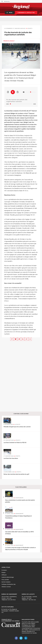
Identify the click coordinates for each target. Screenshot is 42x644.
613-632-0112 (12, 600)
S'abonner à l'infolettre (26, 13)
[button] (10, 13)
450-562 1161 (32, 600)
